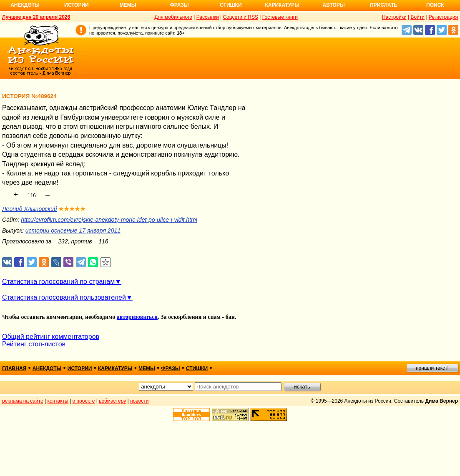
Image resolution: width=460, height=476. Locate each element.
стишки (197, 368)
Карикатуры (282, 5)
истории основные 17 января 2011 (73, 230)
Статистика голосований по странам (58, 282)
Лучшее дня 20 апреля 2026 (36, 17)
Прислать (384, 5)
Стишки (231, 5)
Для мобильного (173, 17)
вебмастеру (112, 401)
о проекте (84, 401)
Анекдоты (25, 5)
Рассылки (208, 17)
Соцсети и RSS (240, 17)
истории (80, 368)
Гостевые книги (280, 17)
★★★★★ (72, 209)
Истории (77, 5)
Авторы (334, 5)
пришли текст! (432, 368)
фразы (170, 368)
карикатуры (115, 368)
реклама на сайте (23, 401)
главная (14, 368)
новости (139, 401)
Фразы (179, 5)
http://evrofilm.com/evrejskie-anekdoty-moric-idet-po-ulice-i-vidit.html (109, 220)
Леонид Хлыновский (30, 209)
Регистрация (443, 17)
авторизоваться (137, 317)
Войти (417, 17)
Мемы (128, 5)
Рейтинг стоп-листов (34, 344)
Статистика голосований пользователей (64, 297)
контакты (58, 401)
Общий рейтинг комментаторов (51, 337)
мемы (147, 368)
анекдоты (47, 368)
